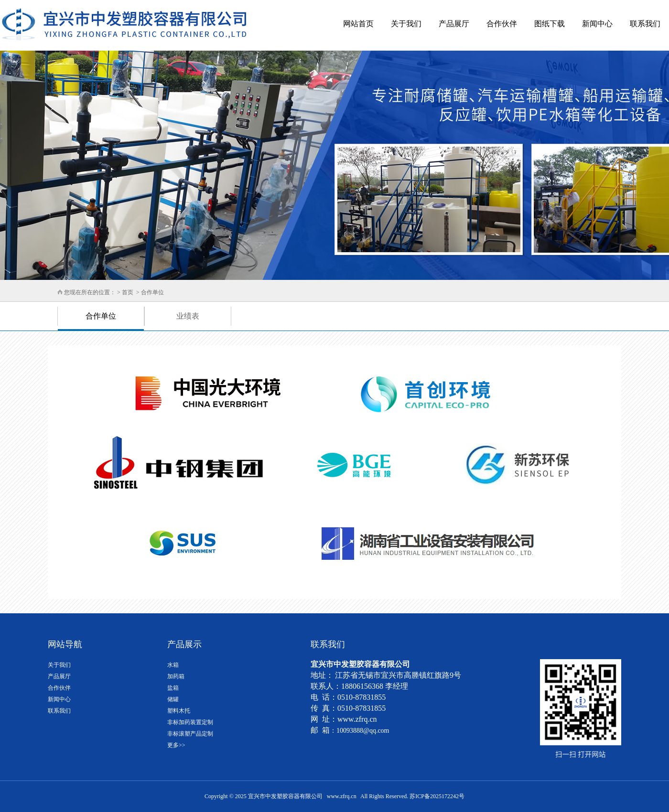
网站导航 (65, 644)
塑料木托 (179, 711)
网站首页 (358, 24)
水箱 (173, 665)
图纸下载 (550, 24)
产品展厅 (454, 24)
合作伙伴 (502, 24)
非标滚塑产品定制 (190, 734)
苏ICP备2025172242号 (437, 796)
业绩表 (188, 316)
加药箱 (176, 676)
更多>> (176, 745)
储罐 (173, 699)
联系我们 (645, 24)
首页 (128, 292)
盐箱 (173, 688)
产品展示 (184, 644)
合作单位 (152, 292)
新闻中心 (597, 24)
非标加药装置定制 (190, 722)
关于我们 (406, 24)
